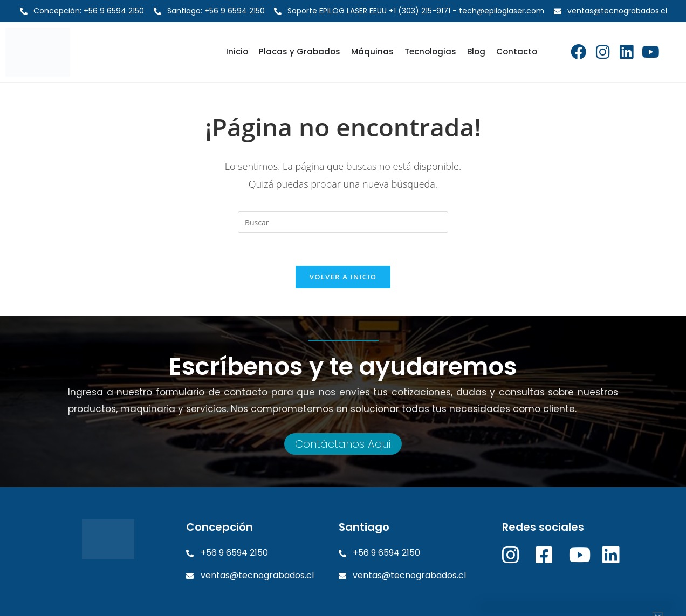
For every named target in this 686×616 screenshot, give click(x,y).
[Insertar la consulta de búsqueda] (343, 222)
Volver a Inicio (343, 277)
